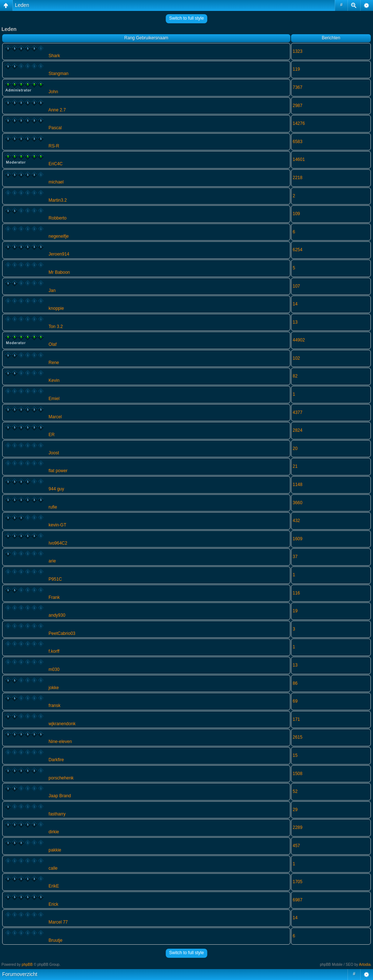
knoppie (56, 308)
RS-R (54, 146)
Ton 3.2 (56, 327)
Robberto (57, 218)
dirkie (54, 832)
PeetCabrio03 (62, 633)
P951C (55, 579)
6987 (297, 900)
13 (295, 322)
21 (295, 466)
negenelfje (58, 236)
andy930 (57, 615)
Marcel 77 (58, 922)
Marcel (55, 417)
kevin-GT (57, 525)
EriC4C (56, 164)
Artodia (365, 965)
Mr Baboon (59, 272)
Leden (22, 5)
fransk (54, 706)
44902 (299, 340)
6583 (297, 142)
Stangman (58, 74)
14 (295, 304)
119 (296, 69)
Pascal (55, 128)
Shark (54, 56)
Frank (54, 597)
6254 (297, 250)
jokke (54, 688)
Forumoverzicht (20, 974)
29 (295, 810)
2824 (297, 430)
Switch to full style (186, 18)
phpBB (27, 965)
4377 (297, 412)
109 (296, 214)
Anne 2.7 (57, 110)
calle (53, 868)
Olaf (52, 344)
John (53, 92)
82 (295, 376)
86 (295, 683)
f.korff (54, 651)
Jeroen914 (59, 254)
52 (295, 791)
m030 (54, 669)
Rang (129, 38)
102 (296, 358)
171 (296, 719)
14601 (299, 159)
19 (295, 611)
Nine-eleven (60, 742)
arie (52, 561)
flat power (58, 471)
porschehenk (61, 778)
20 (295, 448)
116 (296, 593)
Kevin (54, 380)
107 (296, 286)
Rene (54, 363)
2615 (297, 737)
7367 (297, 87)
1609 (297, 539)
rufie (53, 507)
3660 (297, 503)
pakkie (55, 850)
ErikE (54, 886)
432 (296, 521)
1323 (297, 51)
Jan (52, 291)
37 (295, 557)
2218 (297, 178)
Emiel (54, 399)
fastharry (57, 814)
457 (296, 846)
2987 (297, 106)
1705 (297, 882)
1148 (297, 485)
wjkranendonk (62, 724)
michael (56, 182)
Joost (54, 453)
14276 (299, 123)
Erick (53, 904)
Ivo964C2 (58, 543)
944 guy (56, 489)
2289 (297, 827)
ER (52, 435)
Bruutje (55, 940)
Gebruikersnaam (152, 38)
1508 (297, 774)
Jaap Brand (60, 796)
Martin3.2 (58, 200)
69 (295, 701)
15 (295, 755)
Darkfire (56, 760)
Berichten (331, 38)
